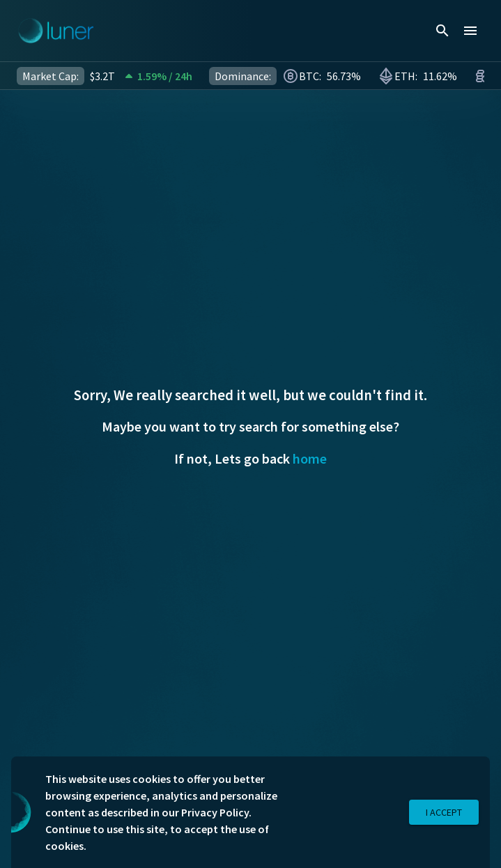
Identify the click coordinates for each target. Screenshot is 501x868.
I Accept (444, 813)
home (310, 458)
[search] (442, 31)
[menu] (470, 31)
